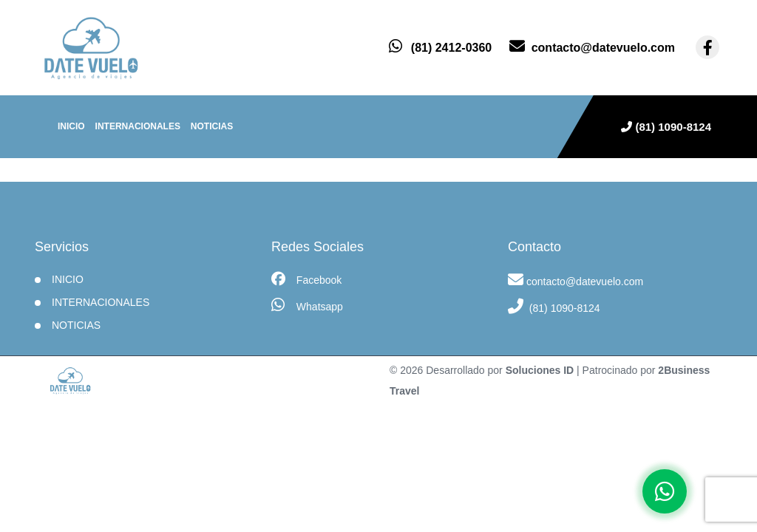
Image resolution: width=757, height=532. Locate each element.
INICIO (68, 279)
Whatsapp (307, 305)
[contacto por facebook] (707, 47)
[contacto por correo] (592, 48)
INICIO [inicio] (71, 126)
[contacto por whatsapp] (440, 48)
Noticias (212, 126)
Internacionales (138, 126)
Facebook (306, 279)
